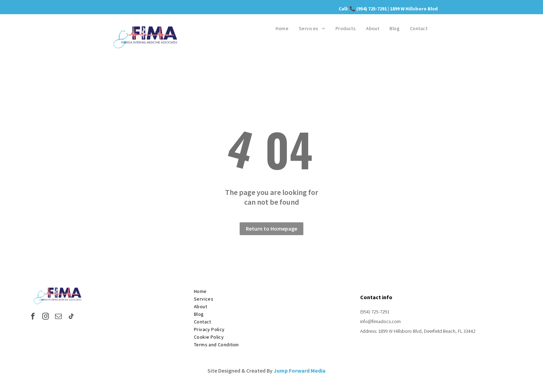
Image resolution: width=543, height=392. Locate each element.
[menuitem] (282, 28)
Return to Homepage (271, 229)
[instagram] (46, 317)
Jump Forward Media (300, 371)
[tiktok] (71, 317)
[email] (58, 317)
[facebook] (33, 317)
